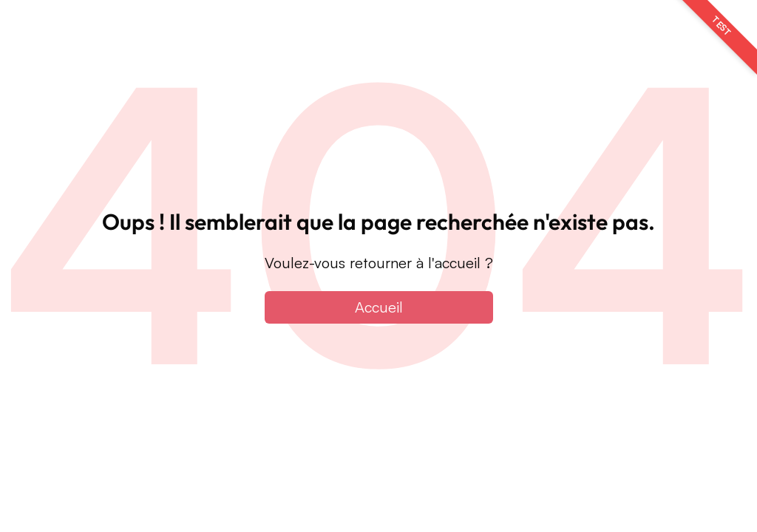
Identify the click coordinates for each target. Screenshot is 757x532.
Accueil (379, 307)
